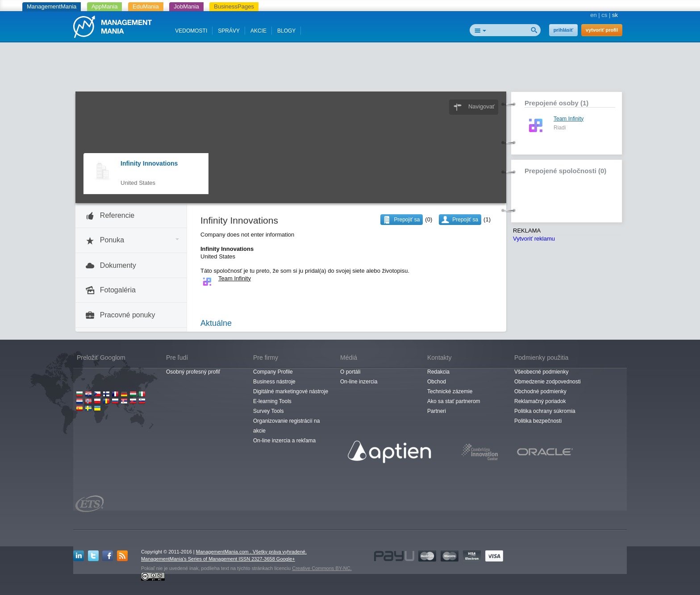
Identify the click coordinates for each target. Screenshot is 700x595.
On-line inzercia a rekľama (284, 441)
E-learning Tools (272, 401)
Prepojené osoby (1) (556, 103)
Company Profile (273, 372)
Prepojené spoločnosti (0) (565, 171)
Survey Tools (268, 411)
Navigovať (481, 106)
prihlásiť (563, 30)
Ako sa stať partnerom (454, 401)
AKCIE (258, 31)
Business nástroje (274, 382)
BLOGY (286, 31)
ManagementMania (52, 6)
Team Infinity (569, 119)
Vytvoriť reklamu (534, 239)
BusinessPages (234, 6)
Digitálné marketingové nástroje (291, 391)
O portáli (350, 372)
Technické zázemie (450, 391)
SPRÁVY (229, 31)
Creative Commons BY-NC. (322, 568)
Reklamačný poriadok (540, 401)
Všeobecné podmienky (541, 372)
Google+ (286, 559)
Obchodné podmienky (540, 391)
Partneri (437, 411)
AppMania (105, 6)
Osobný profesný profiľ (193, 372)
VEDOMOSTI (191, 31)
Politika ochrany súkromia (545, 411)
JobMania (186, 6)
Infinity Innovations (149, 163)
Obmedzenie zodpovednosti (548, 382)
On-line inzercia (359, 382)
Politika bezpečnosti (538, 421)
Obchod (437, 382)
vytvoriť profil (602, 30)
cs (604, 15)
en (593, 15)
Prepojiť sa (465, 220)
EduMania (146, 6)
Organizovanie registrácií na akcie (286, 426)
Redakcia (438, 372)
